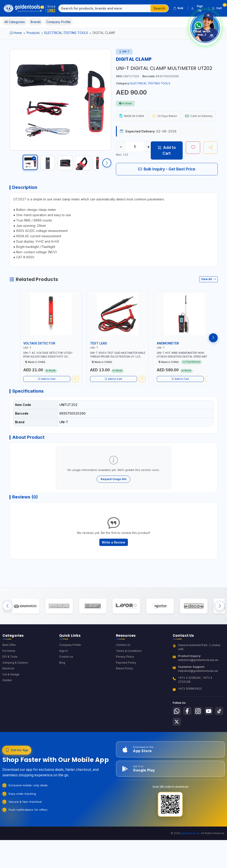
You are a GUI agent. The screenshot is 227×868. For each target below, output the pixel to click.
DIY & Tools (10, 679)
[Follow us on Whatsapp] (177, 733)
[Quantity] (135, 160)
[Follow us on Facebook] (188, 733)
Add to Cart (167, 163)
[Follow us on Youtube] (211, 733)
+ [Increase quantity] (148, 160)
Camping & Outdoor (15, 685)
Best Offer (9, 667)
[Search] (105, 8)
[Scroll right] (107, 164)
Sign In (64, 673)
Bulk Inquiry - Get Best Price (167, 182)
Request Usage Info (114, 495)
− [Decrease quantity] (121, 160)
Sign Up (197, 8)
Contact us (66, 679)
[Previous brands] (7, 626)
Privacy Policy (125, 679)
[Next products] (213, 352)
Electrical (8, 691)
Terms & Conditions (129, 673)
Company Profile (70, 667)
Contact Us (123, 667)
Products (33, 33)
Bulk (178, 8)
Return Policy (125, 691)
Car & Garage (11, 697)
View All (208, 294)
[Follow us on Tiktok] (177, 744)
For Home (9, 673)
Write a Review (113, 560)
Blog (62, 685)
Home (16, 33)
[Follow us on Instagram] (200, 733)
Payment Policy (126, 685)
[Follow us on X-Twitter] (188, 744)
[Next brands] (220, 626)
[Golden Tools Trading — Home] (30, 8)
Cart (218, 8)
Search (159, 8)
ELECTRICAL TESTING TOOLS (66, 33)
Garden (7, 703)
